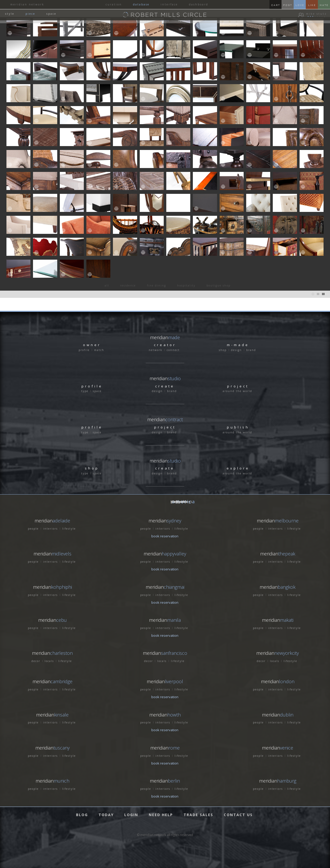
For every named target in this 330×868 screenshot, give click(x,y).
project (238, 386)
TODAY (106, 815)
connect (173, 350)
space (51, 14)
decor (36, 661)
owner (92, 345)
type (85, 391)
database (141, 4)
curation (114, 4)
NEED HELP (161, 815)
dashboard (199, 4)
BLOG (82, 815)
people (33, 529)
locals (49, 661)
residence (128, 285)
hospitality (186, 285)
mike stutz (318, 14)
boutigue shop (218, 285)
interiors (50, 529)
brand (251, 350)
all (107, 285)
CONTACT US (238, 815)
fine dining (156, 285)
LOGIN (131, 815)
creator (165, 345)
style (10, 14)
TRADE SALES (198, 815)
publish (238, 427)
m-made (238, 345)
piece (30, 14)
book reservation (165, 536)
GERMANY (179, 502)
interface (169, 4)
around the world (237, 391)
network (156, 350)
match (99, 350)
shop (223, 350)
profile (84, 350)
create (165, 386)
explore (238, 468)
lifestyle (69, 529)
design (236, 350)
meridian (165, 378)
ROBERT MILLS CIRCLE (169, 14)
